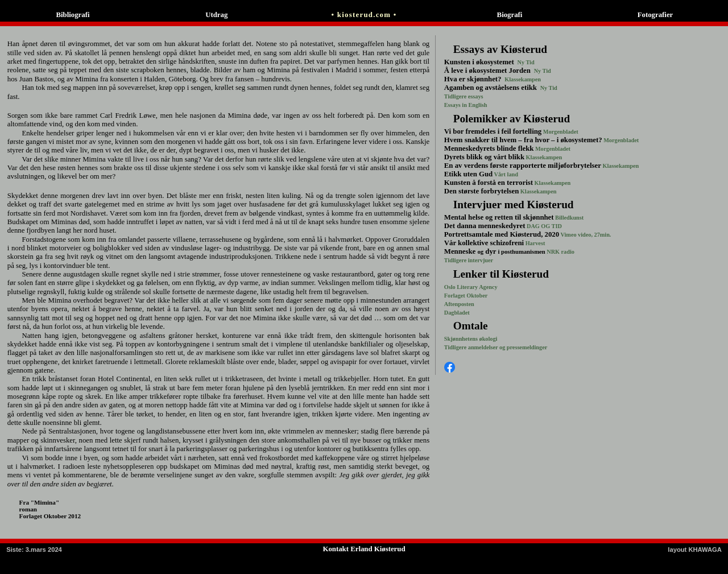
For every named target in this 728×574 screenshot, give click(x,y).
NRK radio (560, 252)
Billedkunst (569, 218)
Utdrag (218, 15)
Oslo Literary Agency (471, 287)
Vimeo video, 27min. (585, 235)
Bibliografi (73, 15)
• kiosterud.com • (364, 15)
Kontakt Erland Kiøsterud (364, 549)
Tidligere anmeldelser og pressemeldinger (496, 347)
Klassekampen (522, 79)
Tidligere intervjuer (469, 260)
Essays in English (466, 105)
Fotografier (655, 15)
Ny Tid (525, 62)
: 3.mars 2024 (34, 550)
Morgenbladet (560, 132)
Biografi (510, 15)
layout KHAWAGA (694, 550)
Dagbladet (457, 313)
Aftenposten (459, 304)
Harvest (534, 243)
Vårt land (505, 174)
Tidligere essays (464, 96)
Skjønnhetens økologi (471, 339)
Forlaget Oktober (466, 296)
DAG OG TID (543, 226)
